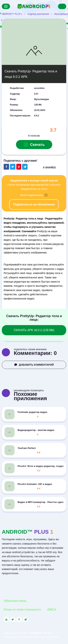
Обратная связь (15, 601)
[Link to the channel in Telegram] (25, 619)
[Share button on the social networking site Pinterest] (19, 167)
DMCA (52, 610)
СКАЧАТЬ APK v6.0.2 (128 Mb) (34, 330)
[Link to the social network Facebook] (19, 619)
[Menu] (6, 6)
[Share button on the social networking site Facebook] (6, 167)
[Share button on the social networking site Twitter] (13, 167)
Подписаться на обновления (34, 204)
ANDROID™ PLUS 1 (12, 14)
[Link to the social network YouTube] (6, 619)
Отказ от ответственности (22, 610)
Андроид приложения (38, 14)
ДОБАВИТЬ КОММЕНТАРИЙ (34, 365)
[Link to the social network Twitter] (13, 619)
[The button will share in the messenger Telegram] (25, 167)
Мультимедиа (61, 14)
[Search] (62, 6)
